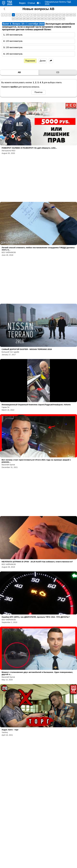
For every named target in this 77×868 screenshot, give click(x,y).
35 (60, 19)
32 (49, 19)
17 (60, 15)
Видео (22, 3)
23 (17, 19)
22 (13, 19)
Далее (43, 61)
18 (64, 15)
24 (21, 19)
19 (67, 15)
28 (35, 19)
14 (49, 15)
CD (58, 72)
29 (38, 19)
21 (74, 15)
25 (24, 19)
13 (46, 15)
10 (35, 15)
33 (53, 19)
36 (64, 19)
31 (46, 19)
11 (38, 15)
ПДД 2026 (10, 3)
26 (28, 19)
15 (53, 15)
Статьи (31, 3)
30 (42, 19)
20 (71, 15)
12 (42, 15)
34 (56, 19)
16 (56, 15)
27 (31, 19)
